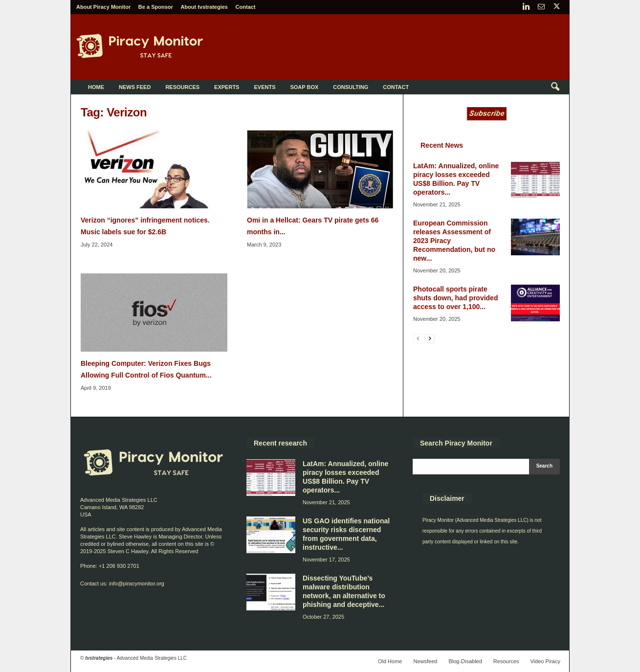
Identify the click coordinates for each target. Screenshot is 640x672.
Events (265, 87)
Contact (246, 7)
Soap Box (304, 87)
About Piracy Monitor (103, 7)
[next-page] (430, 338)
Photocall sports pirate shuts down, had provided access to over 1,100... (455, 298)
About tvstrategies (204, 7)
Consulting (351, 87)
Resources (182, 87)
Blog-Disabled (465, 661)
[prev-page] (418, 338)
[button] (555, 87)
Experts (227, 87)
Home (96, 87)
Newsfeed (425, 661)
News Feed (135, 87)
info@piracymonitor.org (137, 583)
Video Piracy (545, 661)
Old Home (390, 661)
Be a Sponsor (156, 7)
